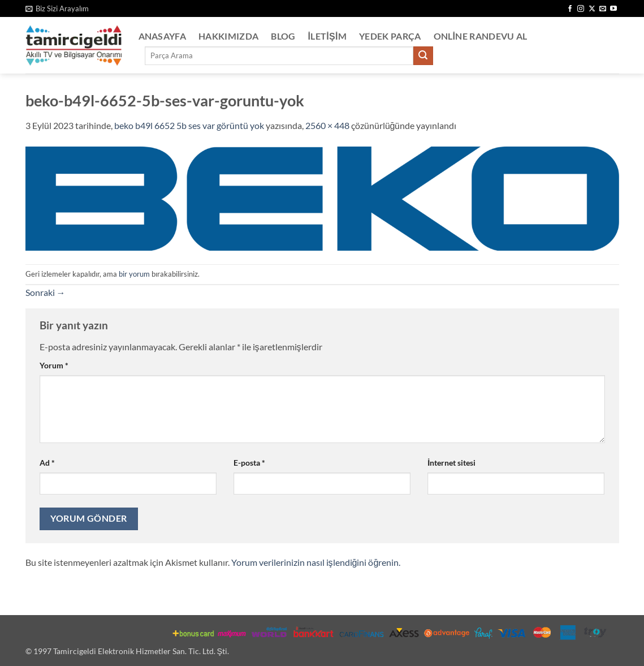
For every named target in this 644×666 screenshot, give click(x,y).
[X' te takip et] (592, 9)
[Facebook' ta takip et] (570, 9)
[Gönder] (423, 56)
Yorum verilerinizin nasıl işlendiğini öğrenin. (316, 562)
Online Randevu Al (481, 36)
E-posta (249, 463)
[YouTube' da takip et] (613, 9)
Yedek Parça (390, 36)
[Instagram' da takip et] (581, 9)
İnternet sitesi (451, 463)
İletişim (328, 36)
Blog (283, 36)
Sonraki (46, 292)
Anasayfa (163, 36)
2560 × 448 (327, 125)
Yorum (54, 365)
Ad (47, 463)
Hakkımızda (228, 36)
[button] (57, 8)
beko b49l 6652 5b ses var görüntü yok (189, 125)
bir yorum (134, 274)
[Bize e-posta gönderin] (603, 9)
